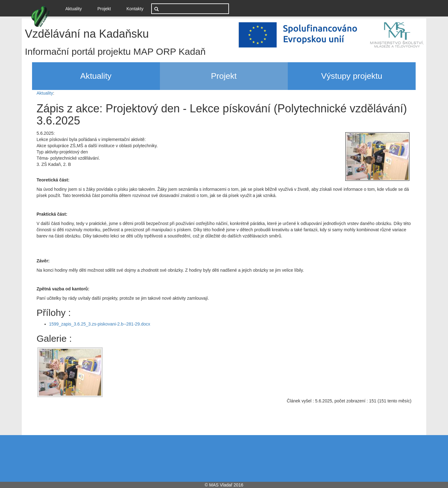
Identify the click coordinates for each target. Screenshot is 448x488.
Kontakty (135, 9)
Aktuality (76, 8)
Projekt (104, 9)
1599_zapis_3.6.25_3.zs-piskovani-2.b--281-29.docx (100, 324)
